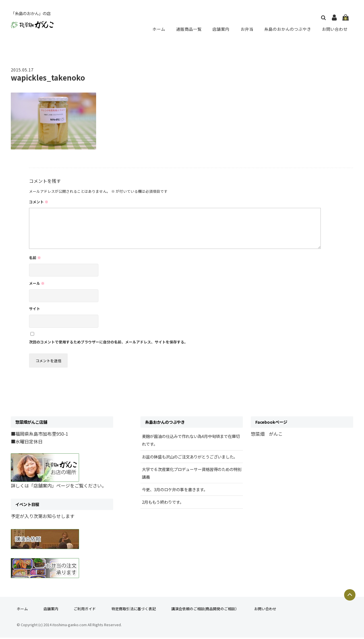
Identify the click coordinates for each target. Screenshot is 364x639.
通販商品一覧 (189, 29)
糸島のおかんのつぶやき (287, 29)
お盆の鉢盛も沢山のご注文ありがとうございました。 (190, 458)
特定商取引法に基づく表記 (134, 610)
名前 (35, 258)
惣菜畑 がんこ (267, 435)
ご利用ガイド (85, 610)
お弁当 (246, 29)
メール (37, 283)
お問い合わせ (335, 29)
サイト (35, 309)
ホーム (160, 29)
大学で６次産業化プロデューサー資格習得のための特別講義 (192, 474)
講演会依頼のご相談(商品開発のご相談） (205, 610)
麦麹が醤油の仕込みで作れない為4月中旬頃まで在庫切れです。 (191, 441)
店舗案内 (221, 29)
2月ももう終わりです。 (163, 504)
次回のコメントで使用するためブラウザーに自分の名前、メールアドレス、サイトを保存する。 (108, 342)
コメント (39, 202)
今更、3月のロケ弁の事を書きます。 (175, 491)
